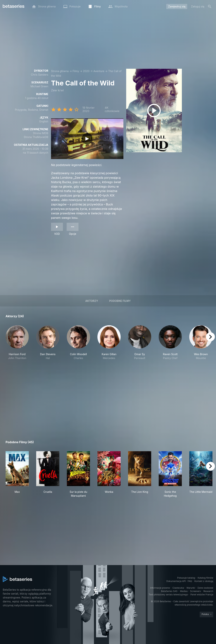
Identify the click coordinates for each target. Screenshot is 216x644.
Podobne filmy (120, 301)
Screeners (196, 591)
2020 (86, 71)
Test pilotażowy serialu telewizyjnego (168, 594)
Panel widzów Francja (202, 594)
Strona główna (60, 71)
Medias (184, 591)
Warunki (191, 588)
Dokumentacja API (176, 581)
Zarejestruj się (177, 6)
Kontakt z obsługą (204, 581)
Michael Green (39, 86)
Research (208, 591)
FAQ (190, 581)
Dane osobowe (205, 588)
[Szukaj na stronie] (210, 7)
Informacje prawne (160, 588)
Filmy (76, 71)
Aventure (99, 71)
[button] (17, 348)
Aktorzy (92, 301)
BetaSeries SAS (169, 591)
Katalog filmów (205, 578)
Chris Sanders (40, 75)
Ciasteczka (178, 588)
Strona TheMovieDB (36, 137)
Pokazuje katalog (186, 578)
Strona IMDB (41, 133)
